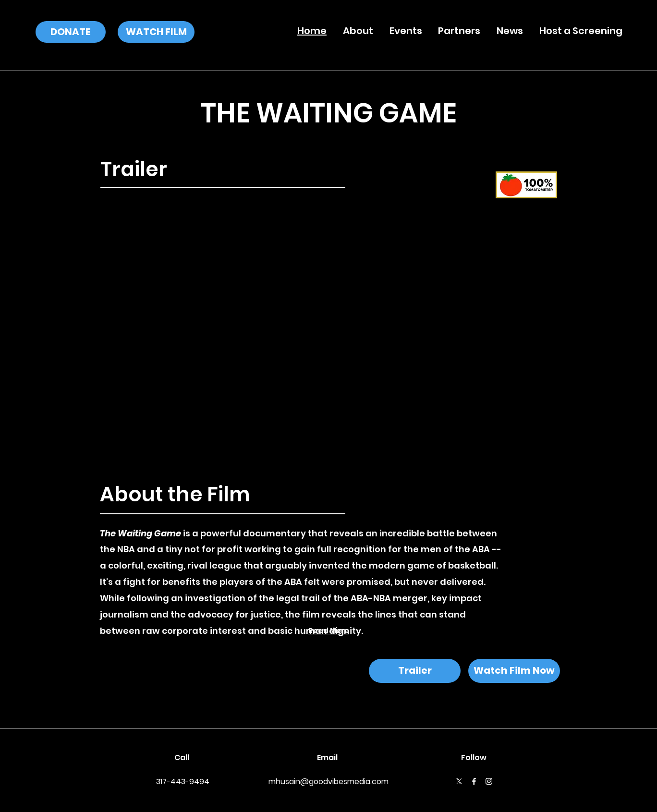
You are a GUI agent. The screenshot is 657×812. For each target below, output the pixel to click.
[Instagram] (489, 781)
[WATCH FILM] (156, 32)
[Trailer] (415, 671)
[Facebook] (474, 781)
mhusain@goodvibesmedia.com (328, 782)
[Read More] (328, 631)
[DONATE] (71, 32)
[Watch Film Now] (514, 671)
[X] (459, 781)
